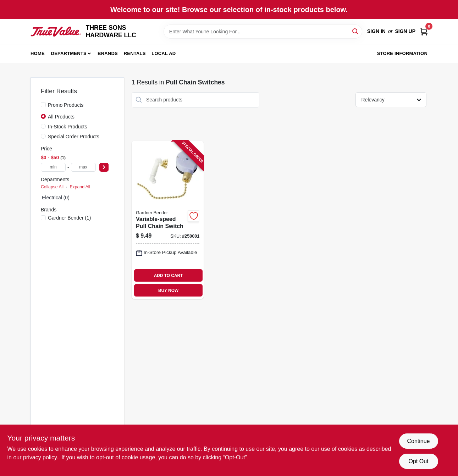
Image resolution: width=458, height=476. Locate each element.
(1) (69, 218)
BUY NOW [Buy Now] (168, 290)
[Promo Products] (43, 105)
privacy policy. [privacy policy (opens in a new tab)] (41, 457)
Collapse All (52, 187)
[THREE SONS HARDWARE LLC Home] (56, 32)
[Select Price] (104, 167)
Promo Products (66, 105)
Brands (108, 53)
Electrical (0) (56, 198)
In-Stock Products (68, 127)
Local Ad (164, 53)
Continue (418, 441)
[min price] (53, 167)
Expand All (80, 187)
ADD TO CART (169, 276)
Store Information (402, 53)
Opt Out (418, 461)
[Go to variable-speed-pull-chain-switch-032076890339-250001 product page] (168, 220)
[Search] (356, 31)
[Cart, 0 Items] (424, 31)
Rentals (135, 53)
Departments (69, 53)
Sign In (376, 31)
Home (38, 53)
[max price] (83, 167)
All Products (61, 117)
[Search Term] (263, 32)
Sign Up (405, 31)
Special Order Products (74, 137)
